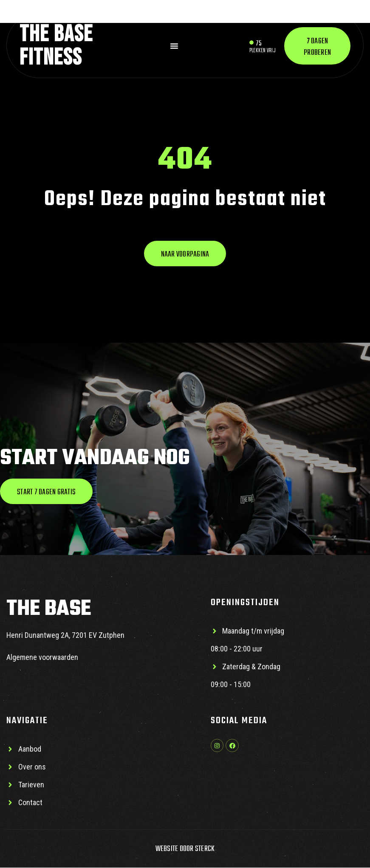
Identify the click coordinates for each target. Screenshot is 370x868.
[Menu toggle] (174, 46)
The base (49, 610)
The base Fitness (56, 46)
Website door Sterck (185, 850)
